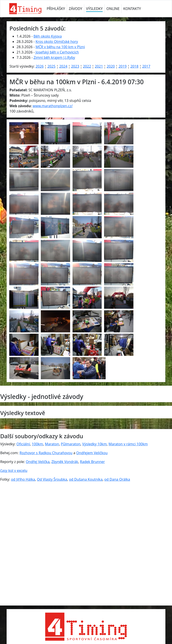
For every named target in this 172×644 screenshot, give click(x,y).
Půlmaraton (71, 444)
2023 (75, 66)
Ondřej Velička (38, 462)
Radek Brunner (92, 462)
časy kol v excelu (14, 471)
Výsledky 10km (94, 444)
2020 (111, 66)
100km (37, 444)
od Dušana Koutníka (86, 479)
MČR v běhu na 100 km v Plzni (60, 47)
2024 (63, 66)
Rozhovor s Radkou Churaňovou (46, 453)
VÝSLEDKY (94, 9)
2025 (51, 66)
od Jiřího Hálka (23, 479)
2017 (146, 66)
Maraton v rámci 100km (128, 444)
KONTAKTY (132, 9)
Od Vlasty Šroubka (52, 479)
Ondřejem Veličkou (92, 453)
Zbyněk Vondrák (65, 462)
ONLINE (113, 9)
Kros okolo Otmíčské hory (57, 42)
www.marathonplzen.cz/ (53, 106)
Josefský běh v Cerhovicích (57, 52)
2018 (134, 66)
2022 (87, 66)
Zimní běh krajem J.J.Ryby (54, 57)
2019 (122, 66)
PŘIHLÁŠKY (56, 9)
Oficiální (23, 444)
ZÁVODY (76, 9)
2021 (99, 66)
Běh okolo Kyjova (48, 36)
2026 (40, 66)
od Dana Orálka (117, 479)
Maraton (52, 444)
